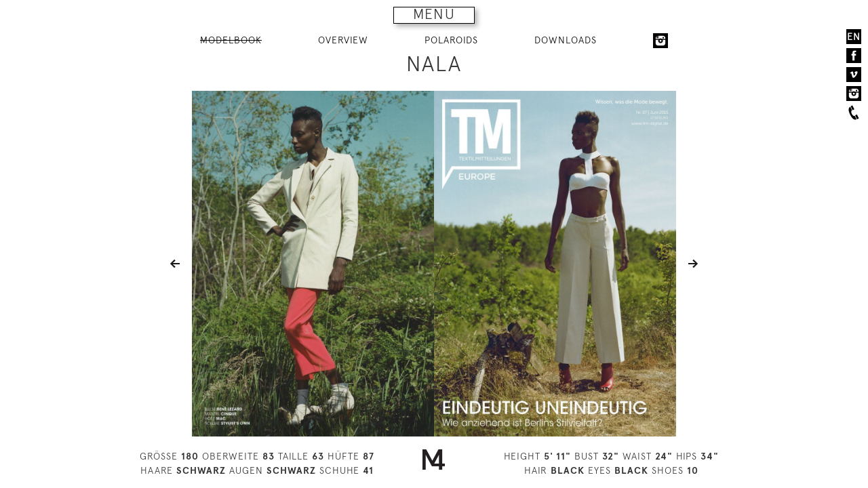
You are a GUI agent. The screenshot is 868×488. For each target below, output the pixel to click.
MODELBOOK (231, 40)
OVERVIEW (343, 40)
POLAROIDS (451, 40)
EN (854, 37)
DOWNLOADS (566, 40)
